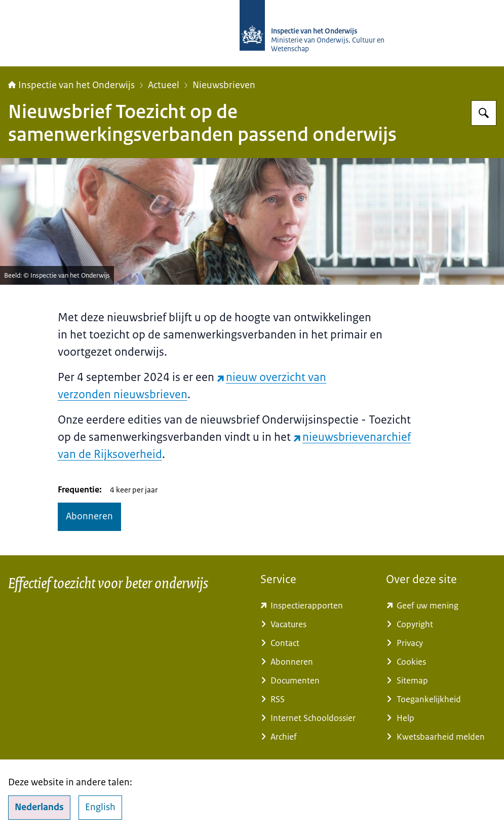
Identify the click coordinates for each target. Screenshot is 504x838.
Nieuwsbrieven (224, 85)
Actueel (164, 85)
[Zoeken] (484, 113)
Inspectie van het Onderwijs (71, 85)
